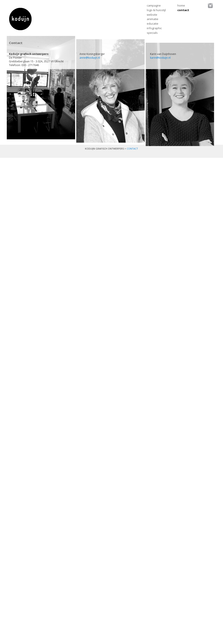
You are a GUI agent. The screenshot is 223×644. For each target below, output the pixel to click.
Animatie (153, 19)
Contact (183, 10)
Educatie (153, 24)
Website (152, 15)
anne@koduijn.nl (90, 58)
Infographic (154, 28)
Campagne (154, 5)
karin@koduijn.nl (160, 58)
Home (181, 5)
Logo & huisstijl (156, 10)
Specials (152, 33)
